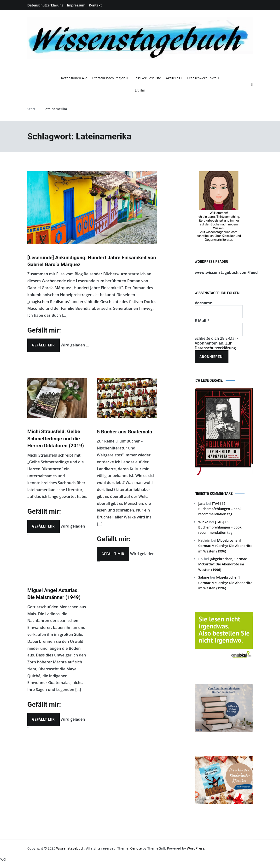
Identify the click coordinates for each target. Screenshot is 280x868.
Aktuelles (173, 78)
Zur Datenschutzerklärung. (216, 345)
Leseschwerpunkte (202, 78)
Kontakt (95, 5)
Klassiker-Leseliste (147, 78)
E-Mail (202, 321)
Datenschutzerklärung (45, 5)
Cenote (136, 848)
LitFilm (140, 90)
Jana (202, 503)
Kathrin (204, 540)
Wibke (203, 522)
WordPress (195, 848)
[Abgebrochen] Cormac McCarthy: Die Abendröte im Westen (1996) (225, 546)
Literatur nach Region (109, 78)
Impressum (76, 5)
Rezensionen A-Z (74, 78)
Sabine (204, 577)
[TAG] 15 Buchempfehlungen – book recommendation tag (220, 509)
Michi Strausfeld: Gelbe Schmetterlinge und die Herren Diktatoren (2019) (56, 439)
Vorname (203, 303)
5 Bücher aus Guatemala (124, 432)
